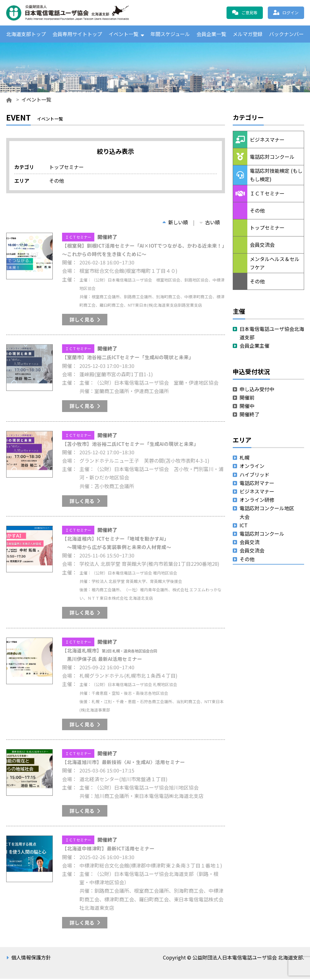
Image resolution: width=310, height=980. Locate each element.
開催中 (247, 407)
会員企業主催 (254, 347)
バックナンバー (286, 34)
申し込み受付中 (257, 390)
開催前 (247, 399)
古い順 (210, 223)
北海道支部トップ (26, 34)
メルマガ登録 (248, 34)
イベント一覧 (124, 34)
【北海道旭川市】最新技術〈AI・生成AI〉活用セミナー (124, 763)
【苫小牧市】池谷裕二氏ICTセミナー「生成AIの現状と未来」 (131, 445)
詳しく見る (82, 321)
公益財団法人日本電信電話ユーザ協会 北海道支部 (73, 13)
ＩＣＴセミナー (78, 238)
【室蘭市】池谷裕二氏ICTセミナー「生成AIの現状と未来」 (128, 359)
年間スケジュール (170, 34)
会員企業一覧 (211, 34)
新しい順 (175, 223)
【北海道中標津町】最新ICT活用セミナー (108, 850)
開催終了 (249, 415)
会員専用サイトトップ (77, 34)
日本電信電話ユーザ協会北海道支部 (272, 334)
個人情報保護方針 (31, 959)
